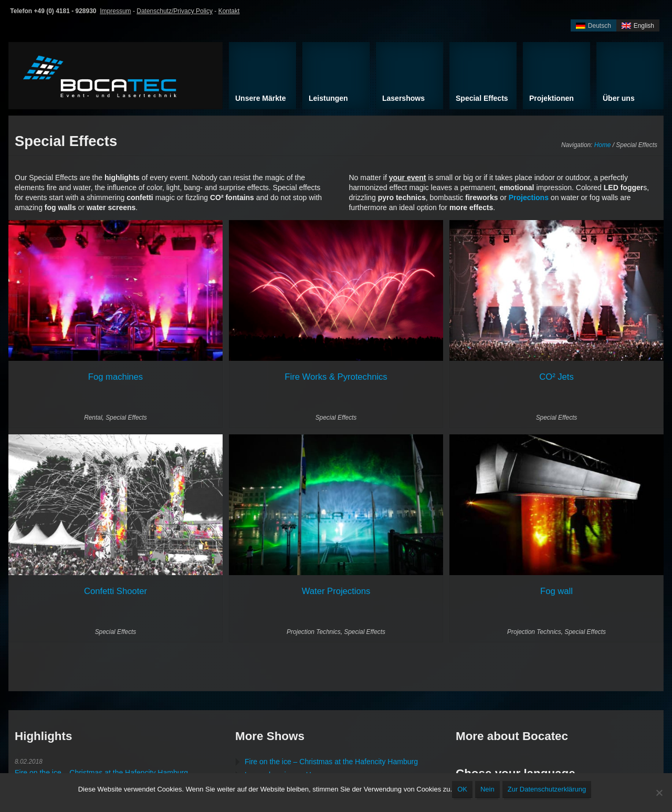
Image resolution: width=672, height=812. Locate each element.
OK (462, 789)
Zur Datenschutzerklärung (547, 789)
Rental (93, 418)
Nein (487, 789)
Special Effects (126, 418)
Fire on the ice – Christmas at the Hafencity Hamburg (101, 773)
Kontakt (229, 11)
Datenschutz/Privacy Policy (175, 11)
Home (603, 145)
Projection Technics (314, 632)
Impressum (115, 11)
